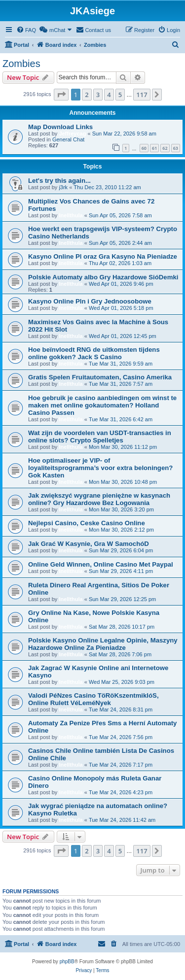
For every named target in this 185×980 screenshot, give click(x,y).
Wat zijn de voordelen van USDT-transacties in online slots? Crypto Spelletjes (100, 437)
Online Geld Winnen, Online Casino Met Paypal (101, 564)
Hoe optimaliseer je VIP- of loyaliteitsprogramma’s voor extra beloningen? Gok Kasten (100, 468)
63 (176, 148)
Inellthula (71, 215)
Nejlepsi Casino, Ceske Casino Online (87, 523)
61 (154, 148)
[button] (61, 95)
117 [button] (142, 95)
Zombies (21, 64)
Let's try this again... (59, 181)
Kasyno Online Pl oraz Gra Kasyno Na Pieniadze (103, 256)
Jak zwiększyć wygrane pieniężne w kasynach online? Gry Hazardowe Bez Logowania (99, 499)
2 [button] (87, 95)
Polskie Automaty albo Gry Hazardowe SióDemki (103, 277)
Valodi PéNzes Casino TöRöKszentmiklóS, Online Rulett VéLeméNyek (93, 699)
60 (144, 148)
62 (165, 148)
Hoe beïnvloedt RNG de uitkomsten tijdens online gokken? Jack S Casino (94, 353)
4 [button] (109, 95)
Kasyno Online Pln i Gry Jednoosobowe (90, 301)
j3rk (63, 187)
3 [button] (98, 95)
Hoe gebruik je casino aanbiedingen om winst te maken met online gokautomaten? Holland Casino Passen (102, 405)
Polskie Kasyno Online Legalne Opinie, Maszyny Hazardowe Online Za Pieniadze (103, 644)
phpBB (67, 962)
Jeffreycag (72, 134)
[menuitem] (26, 30)
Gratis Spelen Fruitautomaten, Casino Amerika (100, 377)
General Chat (68, 139)
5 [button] (120, 95)
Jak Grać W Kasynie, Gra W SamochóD (89, 544)
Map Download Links (60, 127)
